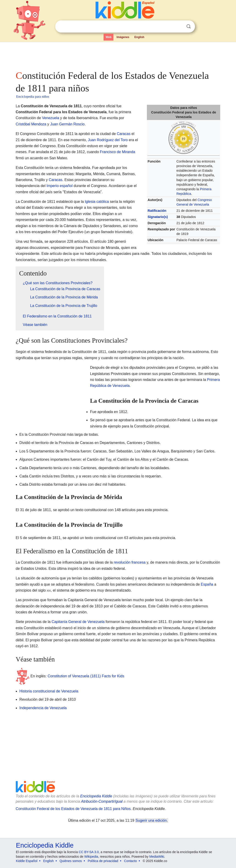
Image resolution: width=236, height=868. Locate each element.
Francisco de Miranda (118, 152)
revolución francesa (130, 562)
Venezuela (51, 118)
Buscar (189, 26)
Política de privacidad (103, 861)
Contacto (130, 861)
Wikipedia (91, 857)
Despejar (179, 27)
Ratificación (157, 211)
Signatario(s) (158, 217)
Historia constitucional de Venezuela (49, 691)
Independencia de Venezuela (43, 708)
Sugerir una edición (151, 820)
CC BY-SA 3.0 (89, 852)
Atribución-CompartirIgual (102, 801)
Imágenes (123, 37)
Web (108, 37)
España (207, 584)
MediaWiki (157, 857)
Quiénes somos (71, 861)
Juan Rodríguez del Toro (108, 140)
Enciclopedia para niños (33, 96)
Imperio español (60, 186)
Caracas (124, 134)
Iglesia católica (97, 202)
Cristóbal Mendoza (31, 124)
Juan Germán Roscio (67, 124)
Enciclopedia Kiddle (96, 796)
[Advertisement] (118, 55)
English (139, 37)
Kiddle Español (27, 861)
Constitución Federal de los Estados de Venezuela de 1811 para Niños (73, 809)
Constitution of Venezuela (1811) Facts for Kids (86, 676)
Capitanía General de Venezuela (78, 622)
